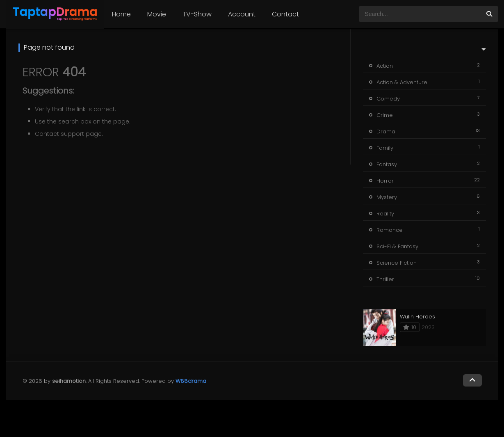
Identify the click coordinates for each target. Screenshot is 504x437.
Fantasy (387, 164)
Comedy (388, 99)
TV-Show (197, 14)
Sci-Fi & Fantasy (397, 246)
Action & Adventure (402, 82)
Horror (385, 181)
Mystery (387, 197)
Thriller (385, 279)
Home (121, 14)
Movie (157, 14)
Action (385, 66)
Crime (385, 115)
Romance (390, 230)
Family (385, 148)
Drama (386, 132)
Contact (285, 14)
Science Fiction (397, 263)
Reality (385, 214)
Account (242, 14)
